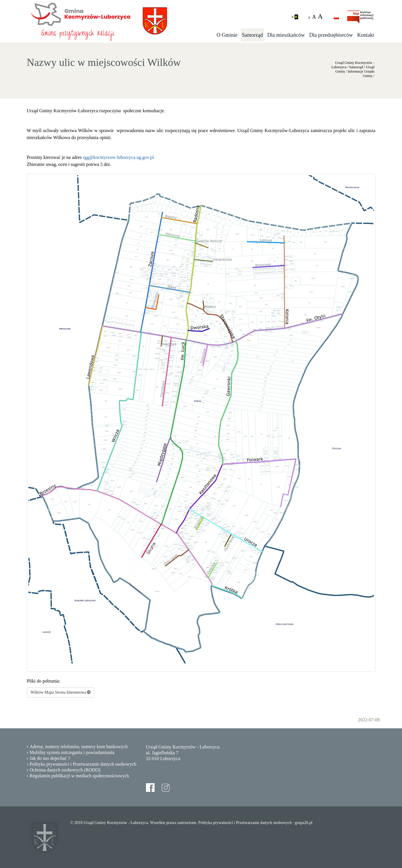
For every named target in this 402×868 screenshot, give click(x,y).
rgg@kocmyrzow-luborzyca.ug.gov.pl (118, 157)
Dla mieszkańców (286, 35)
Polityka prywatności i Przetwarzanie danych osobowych (83, 764)
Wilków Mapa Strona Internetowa (61, 692)
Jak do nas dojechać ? (50, 758)
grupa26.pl (304, 823)
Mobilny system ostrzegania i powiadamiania (72, 752)
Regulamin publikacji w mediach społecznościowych (79, 776)
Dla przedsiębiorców (331, 35)
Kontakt (366, 35)
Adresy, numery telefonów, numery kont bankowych (79, 747)
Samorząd (253, 35)
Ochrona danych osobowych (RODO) (65, 770)
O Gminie (227, 35)
